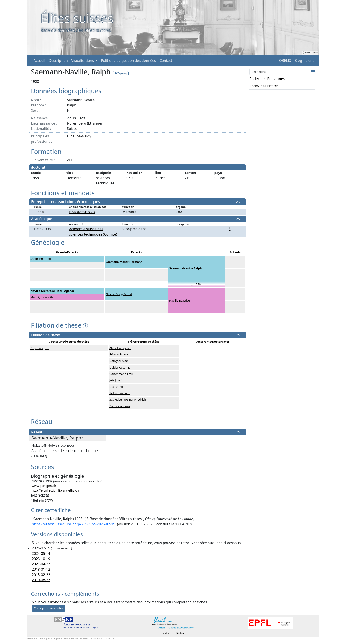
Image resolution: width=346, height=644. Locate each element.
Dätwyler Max (118, 361)
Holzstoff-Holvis (82, 212)
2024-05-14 (41, 553)
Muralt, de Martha (42, 297)
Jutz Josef (115, 380)
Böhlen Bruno (119, 354)
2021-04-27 (41, 564)
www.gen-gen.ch (44, 486)
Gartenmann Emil (121, 374)
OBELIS (285, 61)
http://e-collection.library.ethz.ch (55, 490)
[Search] (280, 72)
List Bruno (116, 387)
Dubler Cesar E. (120, 367)
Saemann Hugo (41, 259)
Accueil (39, 61)
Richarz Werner (120, 393)
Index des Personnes (267, 79)
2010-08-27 (41, 580)
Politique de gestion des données (128, 61)
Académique (42, 219)
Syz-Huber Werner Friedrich (128, 399)
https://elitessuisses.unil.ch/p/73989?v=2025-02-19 (73, 524)
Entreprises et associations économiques (65, 202)
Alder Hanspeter (120, 348)
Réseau (37, 432)
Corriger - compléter (49, 608)
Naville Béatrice (180, 300)
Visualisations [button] (83, 61)
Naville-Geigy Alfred (119, 294)
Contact (166, 61)
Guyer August (39, 348)
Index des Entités (264, 86)
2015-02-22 (41, 575)
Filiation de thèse (46, 335)
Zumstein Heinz (120, 406)
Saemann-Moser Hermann (124, 262)
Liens (310, 61)
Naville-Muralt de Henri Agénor (52, 291)
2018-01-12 (41, 569)
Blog (298, 61)
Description (58, 61)
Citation (180, 633)
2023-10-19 (41, 559)
